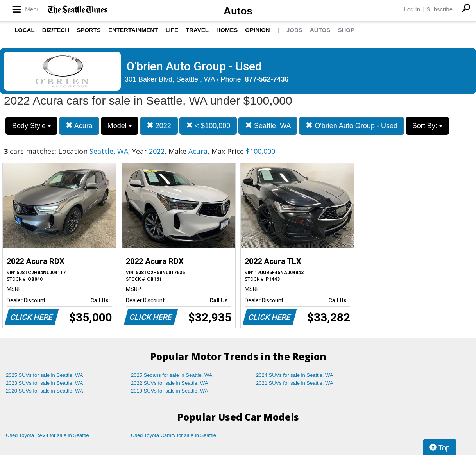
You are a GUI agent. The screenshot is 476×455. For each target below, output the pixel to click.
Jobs (294, 30)
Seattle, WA (268, 126)
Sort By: (427, 126)
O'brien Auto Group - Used (352, 126)
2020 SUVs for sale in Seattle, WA (45, 391)
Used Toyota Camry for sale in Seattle (174, 435)
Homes (227, 30)
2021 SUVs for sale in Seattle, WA (295, 383)
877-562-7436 (267, 79)
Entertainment (133, 30)
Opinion (257, 30)
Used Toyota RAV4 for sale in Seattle (47, 435)
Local (25, 30)
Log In (412, 9)
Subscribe (439, 9)
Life (172, 30)
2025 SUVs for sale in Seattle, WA (45, 375)
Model (120, 126)
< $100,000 (208, 126)
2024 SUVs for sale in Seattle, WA (295, 375)
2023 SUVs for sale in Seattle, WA (45, 383)
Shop (346, 30)
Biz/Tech (56, 30)
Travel (197, 30)
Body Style (31, 126)
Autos (238, 11)
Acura (79, 126)
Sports (89, 30)
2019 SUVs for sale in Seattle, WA (170, 391)
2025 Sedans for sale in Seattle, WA (172, 375)
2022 (159, 126)
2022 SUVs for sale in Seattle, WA (170, 383)
